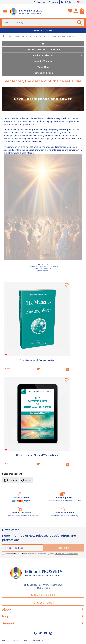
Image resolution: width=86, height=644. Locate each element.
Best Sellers (67, 2)
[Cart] (82, 12)
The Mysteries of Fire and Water (37, 360)
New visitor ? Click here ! (43, 30)
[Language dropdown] (80, 2)
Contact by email (43, 603)
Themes (53, 2)
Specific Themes (43, 61)
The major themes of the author (43, 49)
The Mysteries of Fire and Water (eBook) (37, 455)
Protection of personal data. (67, 554)
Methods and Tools (43, 73)
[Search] (43, 22)
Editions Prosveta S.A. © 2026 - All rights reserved (22, 640)
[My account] (76, 12)
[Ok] (80, 22)
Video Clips (43, 67)
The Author (40, 2)
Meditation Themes (43, 55)
